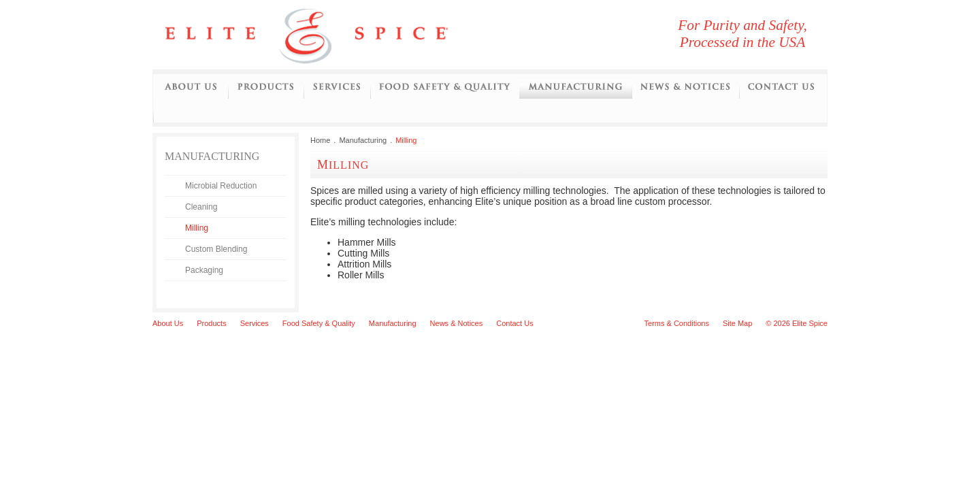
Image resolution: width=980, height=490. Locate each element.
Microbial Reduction (221, 186)
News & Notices (457, 323)
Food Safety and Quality (445, 87)
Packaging (204, 270)
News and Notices (685, 87)
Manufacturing (575, 87)
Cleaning (201, 207)
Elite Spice (323, 35)
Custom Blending (216, 249)
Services (337, 87)
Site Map (737, 323)
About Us (191, 87)
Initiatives (164, 112)
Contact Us (781, 87)
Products (266, 87)
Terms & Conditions (677, 323)
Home (320, 140)
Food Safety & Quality (319, 323)
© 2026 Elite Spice (797, 323)
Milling (197, 228)
